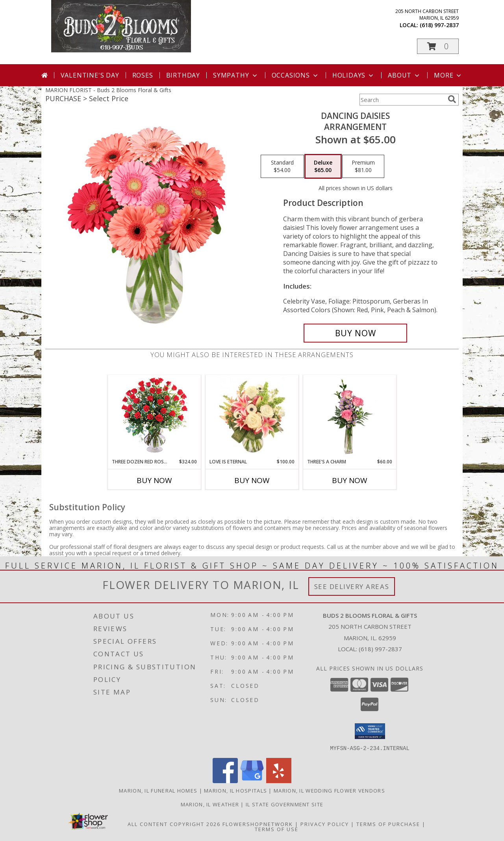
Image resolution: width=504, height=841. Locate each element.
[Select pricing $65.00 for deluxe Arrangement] (323, 167)
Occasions (296, 75)
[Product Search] (402, 100)
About (404, 75)
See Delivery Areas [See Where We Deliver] (352, 586)
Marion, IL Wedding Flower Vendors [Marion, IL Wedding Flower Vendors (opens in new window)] (329, 790)
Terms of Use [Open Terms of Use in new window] (277, 829)
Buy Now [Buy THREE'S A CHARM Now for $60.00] (350, 480)
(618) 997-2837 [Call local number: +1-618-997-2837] (439, 25)
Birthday (183, 75)
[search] (452, 99)
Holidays (354, 75)
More (448, 75)
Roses (143, 75)
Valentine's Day (90, 75)
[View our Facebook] (225, 781)
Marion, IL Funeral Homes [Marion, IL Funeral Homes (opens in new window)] (158, 790)
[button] (438, 46)
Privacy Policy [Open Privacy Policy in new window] (325, 824)
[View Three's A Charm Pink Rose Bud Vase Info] (350, 417)
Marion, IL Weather (210, 804)
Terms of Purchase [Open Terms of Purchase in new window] (388, 824)
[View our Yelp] (279, 781)
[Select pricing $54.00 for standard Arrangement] (282, 167)
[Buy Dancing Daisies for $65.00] (355, 333)
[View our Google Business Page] (252, 781)
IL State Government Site (284, 804)
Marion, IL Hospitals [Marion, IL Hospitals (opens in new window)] (235, 790)
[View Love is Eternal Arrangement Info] (252, 417)
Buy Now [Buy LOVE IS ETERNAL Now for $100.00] (252, 480)
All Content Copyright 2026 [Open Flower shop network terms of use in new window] (174, 824)
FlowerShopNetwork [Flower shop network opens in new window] (258, 824)
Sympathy (236, 75)
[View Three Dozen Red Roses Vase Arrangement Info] (155, 417)
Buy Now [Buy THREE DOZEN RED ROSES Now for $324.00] (154, 480)
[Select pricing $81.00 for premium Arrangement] (363, 167)
